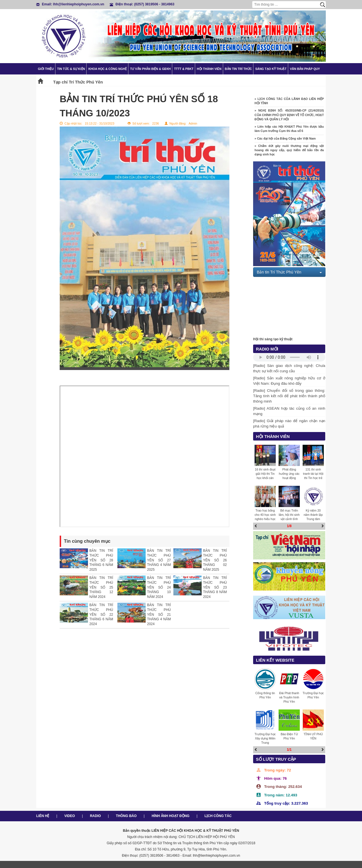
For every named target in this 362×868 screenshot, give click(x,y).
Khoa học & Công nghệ (107, 69)
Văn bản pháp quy (305, 69)
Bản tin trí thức (238, 69)
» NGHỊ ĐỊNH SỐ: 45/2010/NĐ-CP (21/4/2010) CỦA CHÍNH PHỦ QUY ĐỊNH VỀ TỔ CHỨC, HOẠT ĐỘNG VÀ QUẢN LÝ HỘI (289, 118)
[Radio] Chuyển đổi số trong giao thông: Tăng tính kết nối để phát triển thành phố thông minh (289, 396)
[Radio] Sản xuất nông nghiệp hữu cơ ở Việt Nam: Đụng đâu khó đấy (289, 381)
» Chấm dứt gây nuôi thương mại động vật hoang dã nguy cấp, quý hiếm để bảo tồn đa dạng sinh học (289, 153)
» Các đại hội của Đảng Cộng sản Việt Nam (285, 142)
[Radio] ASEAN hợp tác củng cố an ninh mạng (289, 411)
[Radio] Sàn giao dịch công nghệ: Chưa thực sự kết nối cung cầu (289, 368)
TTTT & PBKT (184, 69)
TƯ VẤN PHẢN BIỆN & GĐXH (150, 69)
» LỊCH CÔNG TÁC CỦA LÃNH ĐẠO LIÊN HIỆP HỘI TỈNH (289, 104)
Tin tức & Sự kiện (71, 69)
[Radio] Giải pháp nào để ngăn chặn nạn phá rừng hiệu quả (289, 424)
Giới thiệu (46, 69)
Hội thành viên (209, 69)
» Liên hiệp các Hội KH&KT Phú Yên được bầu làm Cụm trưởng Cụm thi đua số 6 (289, 132)
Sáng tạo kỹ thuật (271, 69)
